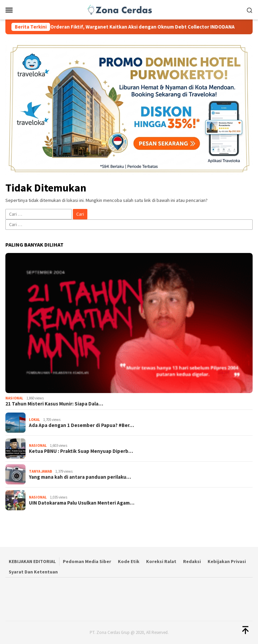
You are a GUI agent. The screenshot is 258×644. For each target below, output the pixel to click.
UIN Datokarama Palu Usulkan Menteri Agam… (82, 503)
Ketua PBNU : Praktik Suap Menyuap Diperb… (81, 451)
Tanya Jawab (40, 471)
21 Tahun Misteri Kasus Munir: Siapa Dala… (54, 404)
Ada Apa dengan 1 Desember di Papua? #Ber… (81, 425)
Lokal (34, 420)
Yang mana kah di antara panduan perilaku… (80, 477)
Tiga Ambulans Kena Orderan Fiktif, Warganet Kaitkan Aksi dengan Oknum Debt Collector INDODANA (126, 27)
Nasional (14, 398)
